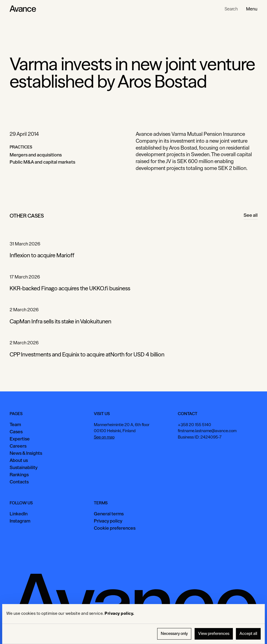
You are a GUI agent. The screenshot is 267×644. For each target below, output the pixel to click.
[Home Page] (23, 9)
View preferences (214, 634)
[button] (252, 9)
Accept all (248, 634)
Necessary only (174, 634)
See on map (104, 437)
